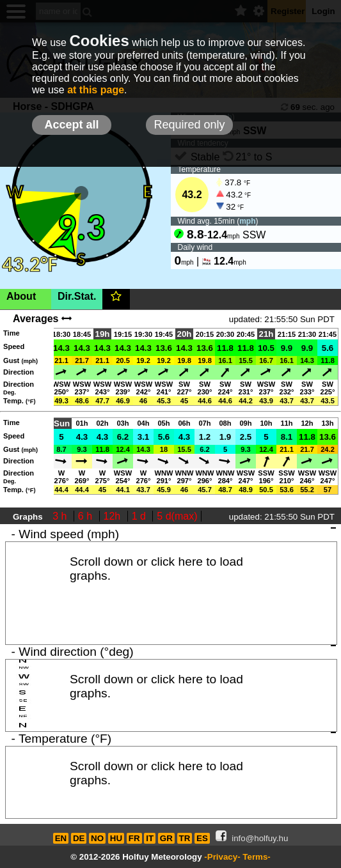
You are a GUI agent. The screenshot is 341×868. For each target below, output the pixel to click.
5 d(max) (177, 516)
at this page (96, 90)
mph (247, 221)
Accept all (71, 125)
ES (202, 838)
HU (116, 838)
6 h (87, 516)
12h (114, 516)
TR (185, 838)
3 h (61, 516)
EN (61, 838)
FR (134, 838)
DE (79, 838)
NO (97, 838)
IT (150, 838)
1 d (140, 516)
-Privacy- (222, 857)
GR (166, 838)
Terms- (256, 857)
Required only (189, 125)
